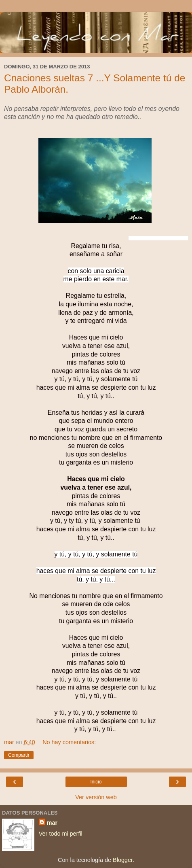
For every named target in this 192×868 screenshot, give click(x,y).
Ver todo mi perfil (61, 834)
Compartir (19, 755)
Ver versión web (96, 797)
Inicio (96, 782)
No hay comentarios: (69, 742)
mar (52, 823)
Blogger (123, 860)
